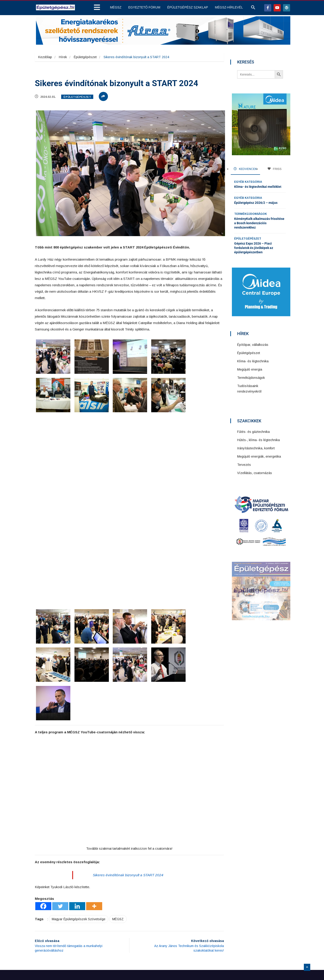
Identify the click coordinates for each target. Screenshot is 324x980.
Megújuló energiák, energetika (259, 455)
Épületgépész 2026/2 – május (256, 202)
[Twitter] (60, 843)
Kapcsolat (130, 933)
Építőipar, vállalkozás (253, 344)
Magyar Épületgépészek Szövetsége (79, 856)
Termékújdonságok (251, 213)
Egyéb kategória (248, 181)
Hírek (63, 57)
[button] (253, 8)
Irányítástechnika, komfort (256, 447)
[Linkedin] (77, 843)
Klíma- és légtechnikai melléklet (258, 186)
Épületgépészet (85, 57)
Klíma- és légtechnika (253, 360)
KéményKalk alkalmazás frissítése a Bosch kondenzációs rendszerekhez (259, 222)
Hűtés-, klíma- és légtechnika (259, 439)
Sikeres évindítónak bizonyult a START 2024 (128, 812)
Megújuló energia (250, 368)
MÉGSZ (118, 856)
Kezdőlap (45, 57)
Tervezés (244, 464)
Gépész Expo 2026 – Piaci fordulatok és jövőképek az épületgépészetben (254, 247)
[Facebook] (43, 843)
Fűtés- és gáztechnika (254, 431)
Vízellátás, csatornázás (255, 472)
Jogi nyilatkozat (134, 928)
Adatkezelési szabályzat (140, 922)
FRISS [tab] (275, 169)
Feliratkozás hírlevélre (226, 922)
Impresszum (131, 939)
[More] (94, 843)
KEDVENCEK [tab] (245, 169)
